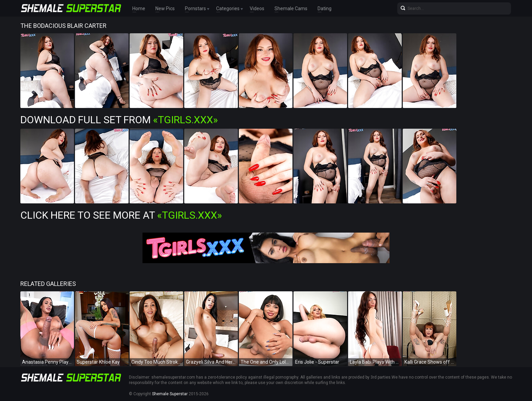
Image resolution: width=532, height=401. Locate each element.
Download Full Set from (119, 120)
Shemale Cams (291, 8)
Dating (325, 8)
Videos (257, 8)
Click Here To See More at (121, 215)
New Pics (165, 8)
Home (139, 8)
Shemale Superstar (170, 394)
